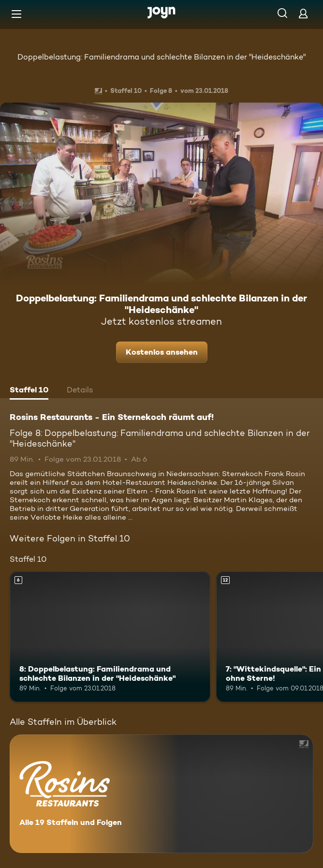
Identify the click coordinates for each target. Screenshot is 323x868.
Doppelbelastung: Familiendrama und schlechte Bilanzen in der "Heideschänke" (161, 57)
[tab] (29, 391)
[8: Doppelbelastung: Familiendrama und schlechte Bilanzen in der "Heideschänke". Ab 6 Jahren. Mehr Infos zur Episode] (110, 637)
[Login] (303, 13)
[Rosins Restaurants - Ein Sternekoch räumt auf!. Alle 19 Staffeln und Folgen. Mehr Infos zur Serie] (161, 794)
